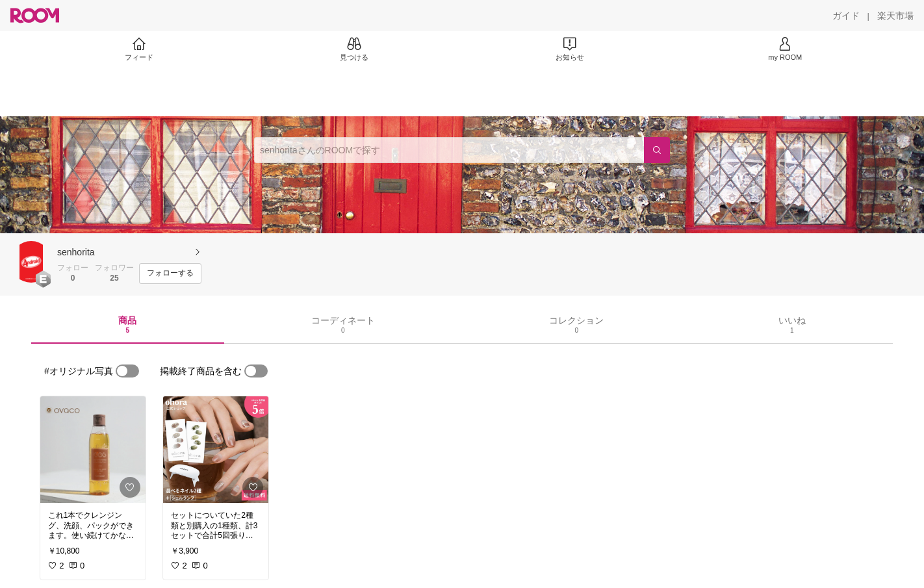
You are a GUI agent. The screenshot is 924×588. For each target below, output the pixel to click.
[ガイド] (846, 16)
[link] (93, 450)
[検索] (657, 150)
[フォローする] (170, 274)
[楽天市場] (895, 16)
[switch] (127, 371)
